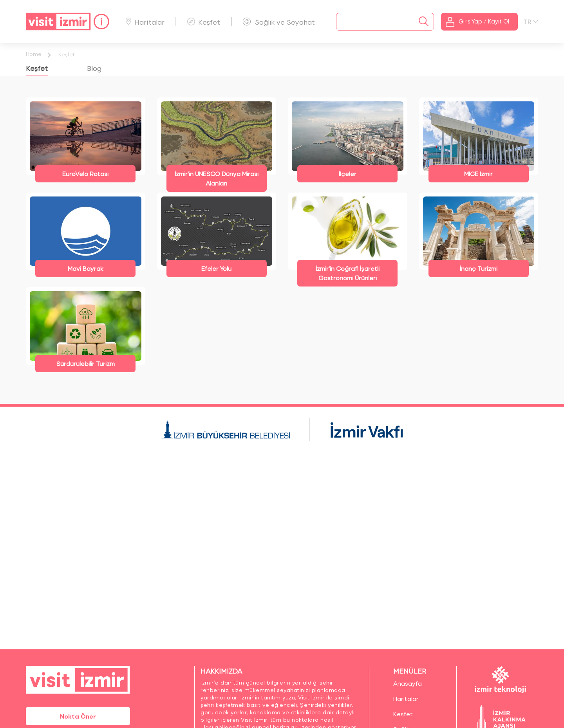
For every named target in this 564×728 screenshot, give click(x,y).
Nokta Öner (78, 716)
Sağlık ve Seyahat (279, 22)
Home (34, 54)
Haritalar (145, 22)
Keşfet (204, 22)
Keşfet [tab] (37, 68)
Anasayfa (408, 683)
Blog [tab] (94, 68)
